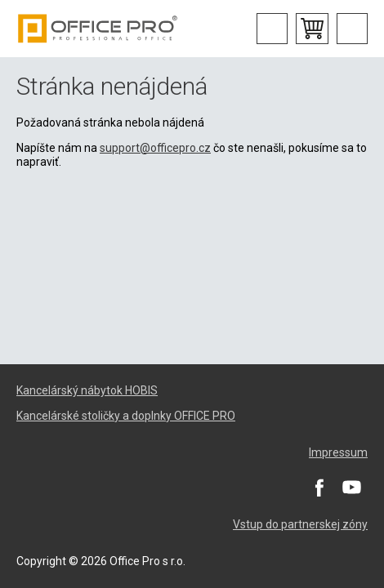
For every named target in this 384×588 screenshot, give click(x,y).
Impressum (338, 452)
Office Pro (98, 29)
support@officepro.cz (155, 148)
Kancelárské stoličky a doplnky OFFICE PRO (126, 416)
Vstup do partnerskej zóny (300, 524)
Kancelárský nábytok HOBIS (87, 390)
